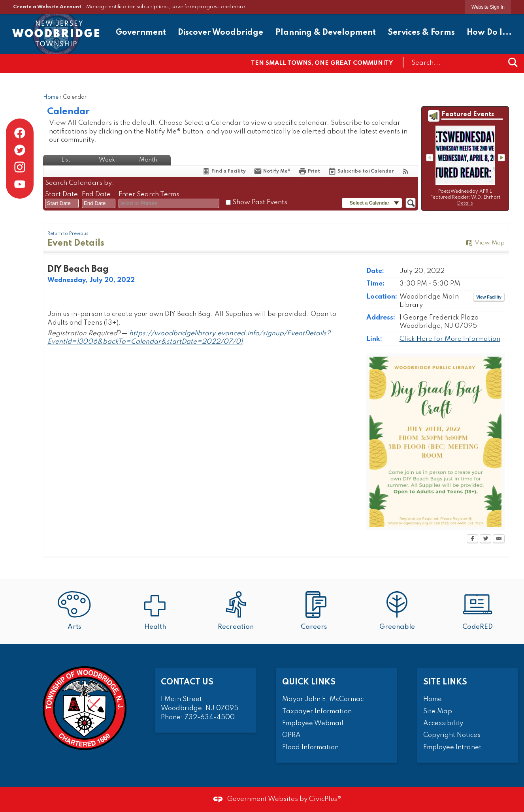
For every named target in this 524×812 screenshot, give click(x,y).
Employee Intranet (452, 747)
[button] (513, 62)
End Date (96, 195)
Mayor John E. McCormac (323, 699)
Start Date (61, 195)
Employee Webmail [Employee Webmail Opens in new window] (313, 723)
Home (51, 97)
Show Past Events (260, 202)
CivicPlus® (325, 799)
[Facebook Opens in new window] (472, 539)
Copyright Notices (452, 735)
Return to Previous (68, 234)
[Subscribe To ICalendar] (361, 171)
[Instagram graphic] (20, 167)
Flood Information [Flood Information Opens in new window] (310, 747)
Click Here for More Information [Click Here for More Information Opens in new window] (450, 339)
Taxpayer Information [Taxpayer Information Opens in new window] (317, 711)
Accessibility (443, 723)
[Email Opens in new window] (499, 539)
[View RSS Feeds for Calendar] (406, 171)
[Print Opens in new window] (309, 171)
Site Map (438, 711)
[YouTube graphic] (20, 184)
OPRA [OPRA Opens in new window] (291, 735)
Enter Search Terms (149, 195)
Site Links (445, 682)
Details (465, 203)
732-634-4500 (210, 717)
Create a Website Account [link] (47, 7)
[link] (488, 7)
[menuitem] (141, 34)
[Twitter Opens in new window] (485, 539)
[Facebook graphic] (20, 133)
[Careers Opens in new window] (316, 612)
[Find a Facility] (224, 171)
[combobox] (62, 203)
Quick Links (309, 682)
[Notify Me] (272, 171)
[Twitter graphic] (20, 150)
